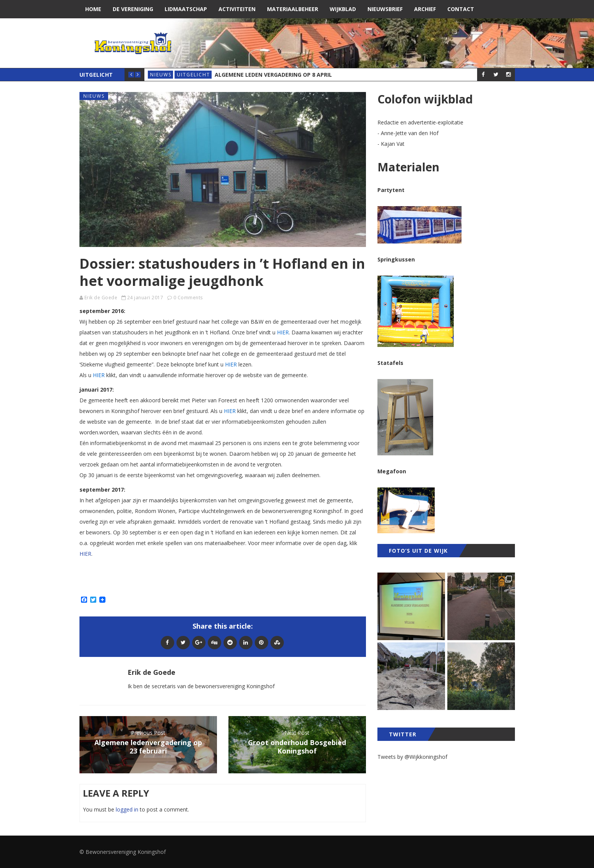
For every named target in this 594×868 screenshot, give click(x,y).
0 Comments (188, 298)
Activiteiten (237, 9)
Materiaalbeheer (293, 9)
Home (93, 9)
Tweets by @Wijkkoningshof (412, 757)
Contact (461, 9)
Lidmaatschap (186, 9)
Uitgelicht (193, 75)
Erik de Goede (101, 298)
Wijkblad (343, 9)
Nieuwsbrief (385, 9)
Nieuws (161, 75)
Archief (425, 9)
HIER (85, 554)
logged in (127, 809)
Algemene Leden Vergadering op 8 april (273, 75)
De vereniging (133, 9)
